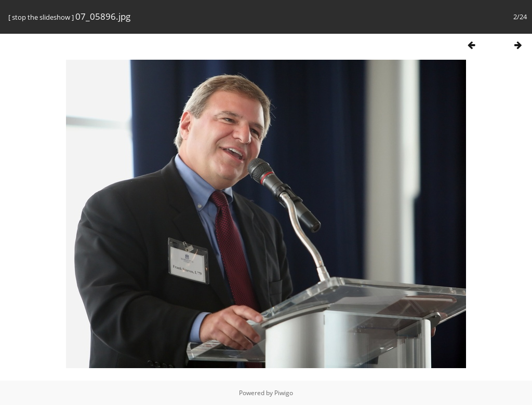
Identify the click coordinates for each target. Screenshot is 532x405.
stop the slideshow (41, 17)
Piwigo (284, 393)
